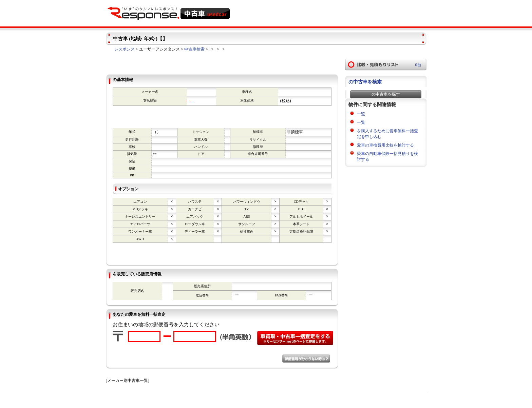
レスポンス (125, 49)
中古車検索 (194, 49)
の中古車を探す (386, 94)
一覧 (361, 114)
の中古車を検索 (365, 82)
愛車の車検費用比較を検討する (385, 145)
